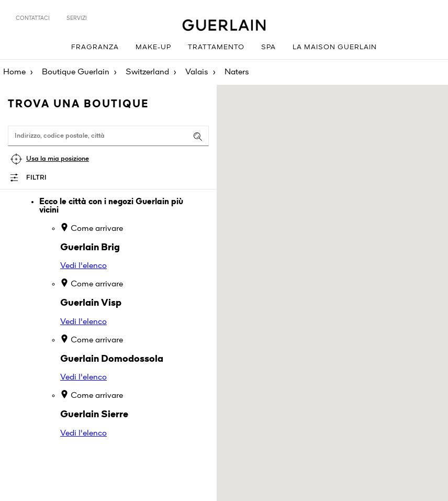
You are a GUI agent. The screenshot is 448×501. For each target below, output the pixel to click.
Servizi (77, 18)
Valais (197, 72)
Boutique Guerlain (76, 72)
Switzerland (147, 72)
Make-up (153, 47)
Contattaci (33, 18)
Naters (237, 72)
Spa (268, 47)
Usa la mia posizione (58, 159)
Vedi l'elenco (83, 266)
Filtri (36, 178)
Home (14, 72)
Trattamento (216, 47)
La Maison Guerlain (335, 47)
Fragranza (95, 47)
